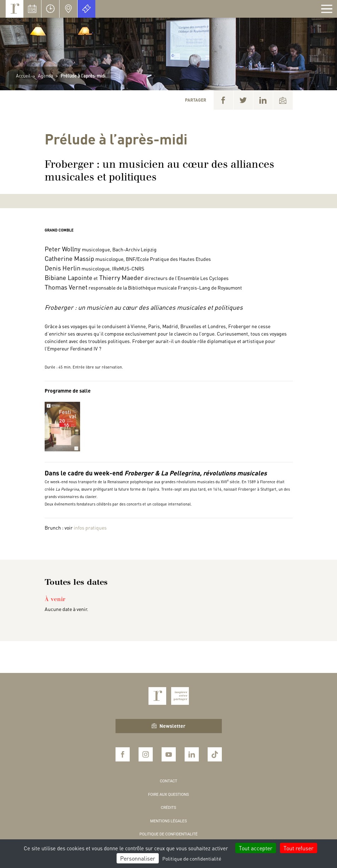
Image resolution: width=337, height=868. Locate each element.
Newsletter (168, 726)
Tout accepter (256, 848)
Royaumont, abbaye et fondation (15, 9)
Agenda (46, 76)
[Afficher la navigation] (327, 9)
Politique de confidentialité (169, 834)
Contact (168, 781)
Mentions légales (168, 821)
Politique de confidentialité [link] (192, 858)
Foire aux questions (168, 795)
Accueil (23, 76)
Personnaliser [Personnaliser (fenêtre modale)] (138, 858)
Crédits (168, 808)
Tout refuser (299, 848)
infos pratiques (90, 527)
